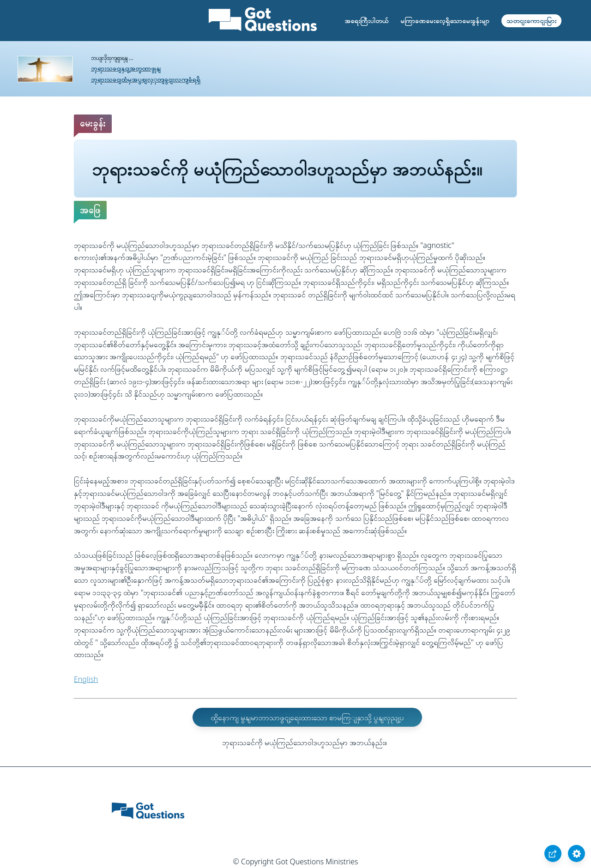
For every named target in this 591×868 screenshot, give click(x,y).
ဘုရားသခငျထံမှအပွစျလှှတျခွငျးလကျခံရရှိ (146, 79)
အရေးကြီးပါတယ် (366, 21)
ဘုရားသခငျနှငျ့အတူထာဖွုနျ (126, 68)
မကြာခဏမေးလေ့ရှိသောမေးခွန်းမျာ (445, 21)
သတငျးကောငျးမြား (531, 21)
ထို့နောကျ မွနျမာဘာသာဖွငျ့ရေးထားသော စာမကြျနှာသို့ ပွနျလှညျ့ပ (307, 717)
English (86, 679)
